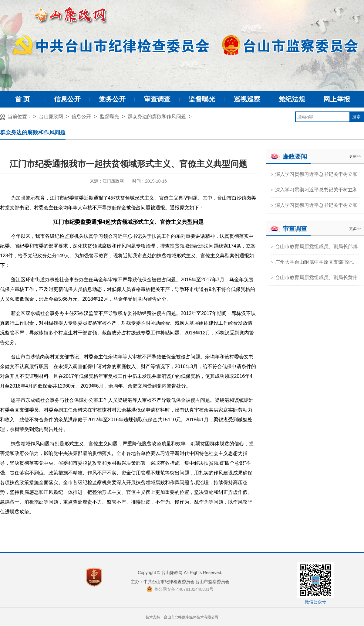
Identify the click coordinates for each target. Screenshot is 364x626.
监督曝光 (202, 99)
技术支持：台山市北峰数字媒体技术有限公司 (182, 617)
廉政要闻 (295, 156)
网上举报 (337, 99)
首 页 (22, 99)
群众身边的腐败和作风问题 (157, 116)
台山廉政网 (51, 116)
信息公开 (67, 99)
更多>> (355, 156)
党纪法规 (292, 99)
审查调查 (157, 99)
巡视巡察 (247, 99)
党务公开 (112, 99)
